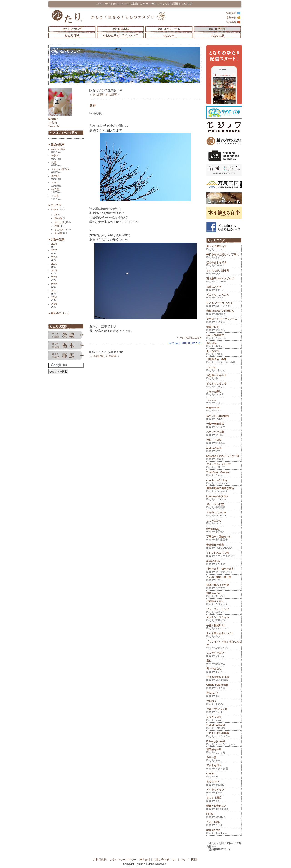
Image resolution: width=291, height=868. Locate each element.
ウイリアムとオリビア (224, 466)
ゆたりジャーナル (169, 29)
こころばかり (224, 522)
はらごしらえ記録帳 (224, 418)
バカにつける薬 (224, 434)
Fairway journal (224, 743)
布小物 (60, 218)
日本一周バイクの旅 (224, 587)
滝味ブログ (224, 329)
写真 (59, 226)
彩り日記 (224, 345)
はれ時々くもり (224, 603)
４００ (56, 184)
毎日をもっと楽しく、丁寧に (224, 256)
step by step (58, 150)
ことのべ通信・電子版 (224, 579)
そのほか (63, 229)
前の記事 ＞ (113, 95)
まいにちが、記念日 (224, 273)
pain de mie (224, 832)
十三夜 (56, 197)
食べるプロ (224, 353)
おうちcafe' (224, 783)
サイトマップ (180, 860)
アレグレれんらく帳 (224, 555)
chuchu (224, 776)
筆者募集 (233, 22)
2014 (54, 271)
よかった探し (224, 393)
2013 (54, 277)
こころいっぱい (224, 654)
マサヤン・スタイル (224, 619)
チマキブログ (224, 719)
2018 (54, 244)
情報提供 (233, 13)
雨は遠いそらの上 (224, 377)
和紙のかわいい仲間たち (224, 313)
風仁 (224, 663)
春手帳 (56, 177)
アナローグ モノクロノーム (224, 321)
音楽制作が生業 (224, 547)
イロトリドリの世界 (224, 735)
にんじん (224, 402)
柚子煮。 (56, 191)
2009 (54, 304)
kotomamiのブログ (224, 498)
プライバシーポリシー (123, 860)
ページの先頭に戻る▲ (189, 338)
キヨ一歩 (224, 759)
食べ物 (61, 233)
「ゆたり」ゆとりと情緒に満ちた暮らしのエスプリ (67, 16)
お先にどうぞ (79, 72)
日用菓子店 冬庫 (224, 361)
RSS (194, 860)
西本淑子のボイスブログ (224, 281)
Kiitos (224, 816)
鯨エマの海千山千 (224, 248)
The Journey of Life (224, 679)
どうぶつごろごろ (224, 386)
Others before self (224, 687)
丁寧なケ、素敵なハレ (224, 539)
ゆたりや (169, 35)
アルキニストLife (224, 515)
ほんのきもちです (224, 264)
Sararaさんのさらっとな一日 (224, 458)
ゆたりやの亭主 (224, 337)
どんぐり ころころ (224, 297)
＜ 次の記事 (97, 95)
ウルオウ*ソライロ (224, 711)
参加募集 (233, 17)
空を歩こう (224, 695)
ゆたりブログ (217, 29)
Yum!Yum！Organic (224, 474)
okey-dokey (224, 563)
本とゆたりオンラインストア (120, 35)
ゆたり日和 (72, 35)
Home (58, 209)
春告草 (56, 157)
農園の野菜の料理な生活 (224, 490)
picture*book (224, 450)
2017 (54, 250)
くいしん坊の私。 (61, 170)
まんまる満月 (224, 800)
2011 (54, 291)
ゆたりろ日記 (224, 442)
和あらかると (224, 595)
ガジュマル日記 (224, 506)
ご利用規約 (100, 860)
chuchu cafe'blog (224, 482)
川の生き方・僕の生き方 (224, 571)
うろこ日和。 (224, 824)
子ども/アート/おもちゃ (224, 305)
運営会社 (145, 860)
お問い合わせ (161, 860)
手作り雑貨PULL (224, 627)
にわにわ (224, 369)
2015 (54, 264)
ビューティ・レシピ (224, 611)
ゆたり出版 (217, 35)
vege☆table (224, 410)
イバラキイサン (224, 792)
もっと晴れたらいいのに (224, 635)
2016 (54, 257)
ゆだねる (224, 703)
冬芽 (93, 106)
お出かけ (63, 222)
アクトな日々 (224, 767)
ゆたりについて (72, 29)
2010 (54, 297)
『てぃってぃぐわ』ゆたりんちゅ (224, 645)
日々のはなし (224, 671)
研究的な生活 (224, 751)
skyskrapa (224, 531)
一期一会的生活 (224, 426)
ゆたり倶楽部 (120, 29)
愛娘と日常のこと (224, 808)
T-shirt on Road (224, 727)
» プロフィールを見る (64, 133)
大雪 (56, 164)
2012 (54, 284)
